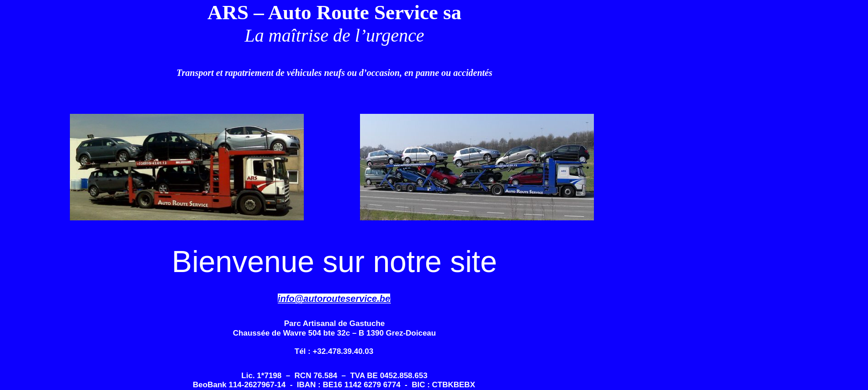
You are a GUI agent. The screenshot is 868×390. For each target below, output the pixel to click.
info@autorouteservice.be (334, 299)
